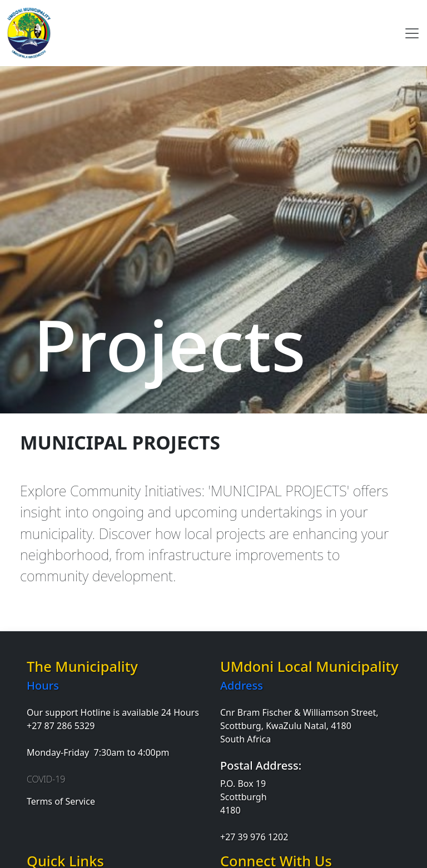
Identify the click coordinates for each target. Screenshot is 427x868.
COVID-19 (46, 779)
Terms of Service (61, 801)
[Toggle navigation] (412, 33)
